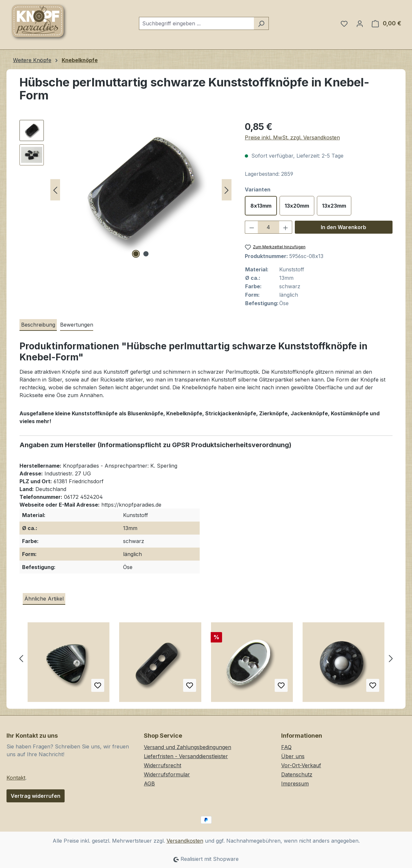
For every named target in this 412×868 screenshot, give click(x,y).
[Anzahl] (268, 227)
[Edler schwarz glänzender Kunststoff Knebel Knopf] (160, 665)
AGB (149, 784)
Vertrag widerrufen (36, 796)
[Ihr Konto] (360, 23)
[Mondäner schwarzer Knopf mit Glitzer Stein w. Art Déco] (69, 665)
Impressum (295, 784)
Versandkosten (185, 841)
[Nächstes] (227, 190)
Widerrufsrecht (162, 765)
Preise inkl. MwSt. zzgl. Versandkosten (292, 137)
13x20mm (297, 206)
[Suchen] (261, 23)
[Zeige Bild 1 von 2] (136, 254)
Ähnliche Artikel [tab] (44, 599)
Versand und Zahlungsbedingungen (187, 747)
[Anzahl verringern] (252, 227)
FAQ (286, 747)
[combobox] (196, 23)
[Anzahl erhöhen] (286, 227)
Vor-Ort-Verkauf (301, 765)
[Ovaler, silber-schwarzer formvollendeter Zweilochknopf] (252, 665)
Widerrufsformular (167, 774)
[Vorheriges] (55, 190)
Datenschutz (297, 774)
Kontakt (16, 778)
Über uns (293, 756)
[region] (126, 190)
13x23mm (334, 206)
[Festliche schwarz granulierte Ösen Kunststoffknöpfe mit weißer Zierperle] (343, 665)
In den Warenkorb (343, 227)
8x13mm (261, 206)
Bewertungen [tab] (77, 325)
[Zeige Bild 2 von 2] (146, 254)
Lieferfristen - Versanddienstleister (186, 756)
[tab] (38, 325)
